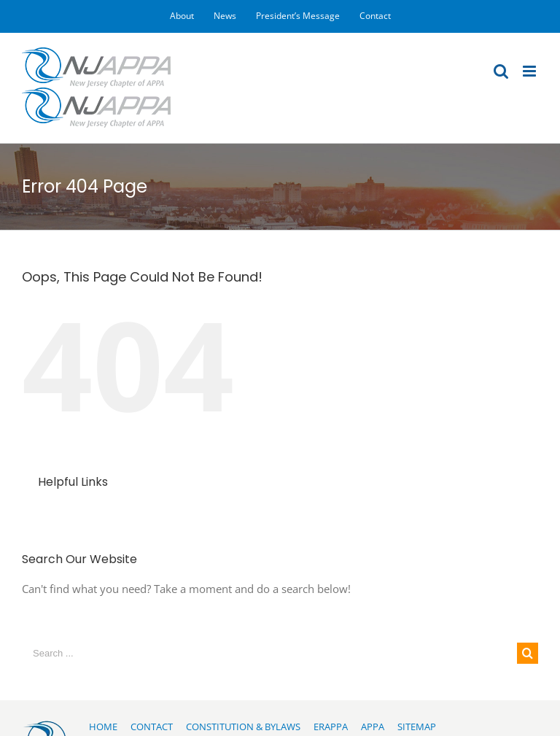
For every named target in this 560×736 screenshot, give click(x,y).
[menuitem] (182, 16)
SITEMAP (417, 727)
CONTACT (152, 727)
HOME (103, 727)
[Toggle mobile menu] (530, 71)
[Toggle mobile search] (501, 71)
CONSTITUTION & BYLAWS (243, 727)
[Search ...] (269, 653)
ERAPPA (331, 727)
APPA (373, 727)
